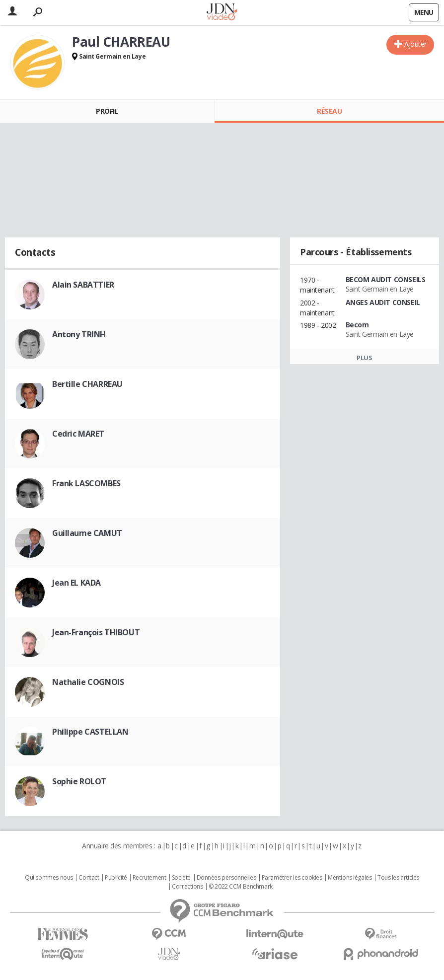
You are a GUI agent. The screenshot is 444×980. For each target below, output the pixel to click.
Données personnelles (226, 878)
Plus (364, 358)
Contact (89, 878)
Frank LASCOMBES (86, 483)
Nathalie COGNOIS (88, 682)
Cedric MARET (78, 434)
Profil (107, 111)
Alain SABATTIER (83, 285)
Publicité (116, 878)
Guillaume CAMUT (87, 533)
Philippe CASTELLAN (90, 732)
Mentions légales (350, 878)
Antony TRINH (79, 334)
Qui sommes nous (49, 878)
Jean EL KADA (76, 583)
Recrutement (149, 878)
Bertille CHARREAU (87, 384)
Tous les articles (398, 878)
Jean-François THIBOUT (96, 632)
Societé (181, 878)
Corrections (187, 887)
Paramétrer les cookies (292, 878)
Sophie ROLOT (79, 781)
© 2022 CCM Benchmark (241, 887)
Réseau (329, 111)
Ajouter (415, 44)
